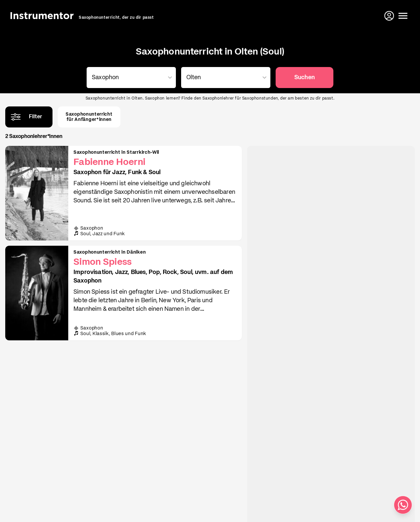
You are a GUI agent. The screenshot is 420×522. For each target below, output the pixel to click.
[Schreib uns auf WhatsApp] (403, 505)
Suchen (304, 78)
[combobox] (130, 78)
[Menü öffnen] (403, 16)
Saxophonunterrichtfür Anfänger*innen (89, 117)
